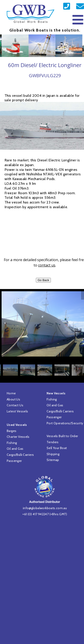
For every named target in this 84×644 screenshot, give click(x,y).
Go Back (43, 280)
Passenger (14, 461)
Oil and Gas (15, 449)
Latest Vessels (17, 411)
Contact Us (15, 405)
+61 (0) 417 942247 (36, 514)
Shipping (53, 454)
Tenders (53, 442)
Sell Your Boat (57, 448)
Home (11, 393)
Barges (12, 431)
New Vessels (56, 393)
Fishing (12, 443)
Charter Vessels (18, 437)
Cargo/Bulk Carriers (20, 455)
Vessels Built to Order (62, 436)
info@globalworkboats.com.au (45, 508)
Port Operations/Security (65, 423)
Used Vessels (17, 425)
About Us (13, 399)
